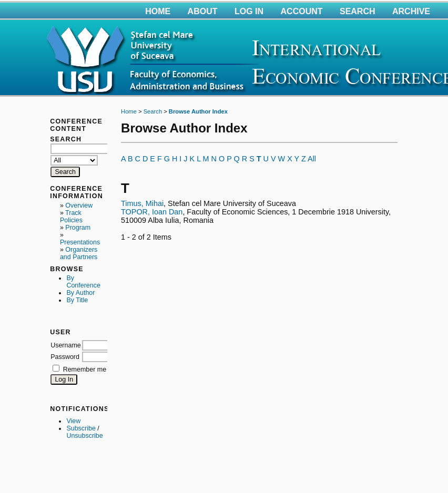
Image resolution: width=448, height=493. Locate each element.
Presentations (80, 242)
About (203, 11)
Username (66, 345)
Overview (79, 206)
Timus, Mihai (142, 203)
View (73, 421)
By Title (77, 300)
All (312, 159)
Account (302, 11)
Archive (411, 11)
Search (358, 11)
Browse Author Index (198, 111)
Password (65, 357)
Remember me (85, 369)
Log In (249, 11)
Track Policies (71, 217)
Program (78, 228)
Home (158, 11)
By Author (80, 293)
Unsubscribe (84, 436)
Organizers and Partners (79, 253)
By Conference (83, 282)
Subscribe (81, 428)
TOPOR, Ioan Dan (152, 212)
